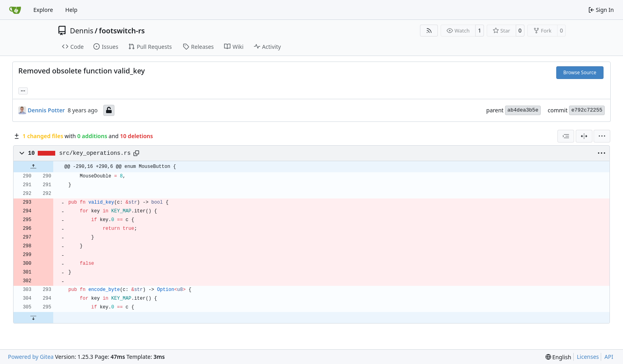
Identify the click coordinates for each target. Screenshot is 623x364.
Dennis (82, 31)
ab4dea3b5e (523, 110)
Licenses (588, 357)
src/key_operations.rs (95, 153)
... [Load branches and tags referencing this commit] (23, 90)
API (609, 357)
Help (71, 10)
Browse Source (580, 72)
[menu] (602, 136)
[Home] (15, 10)
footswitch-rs (122, 31)
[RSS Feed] (429, 31)
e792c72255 (587, 110)
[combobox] (566, 136)
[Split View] (584, 136)
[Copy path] (136, 153)
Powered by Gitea (31, 357)
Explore (43, 10)
